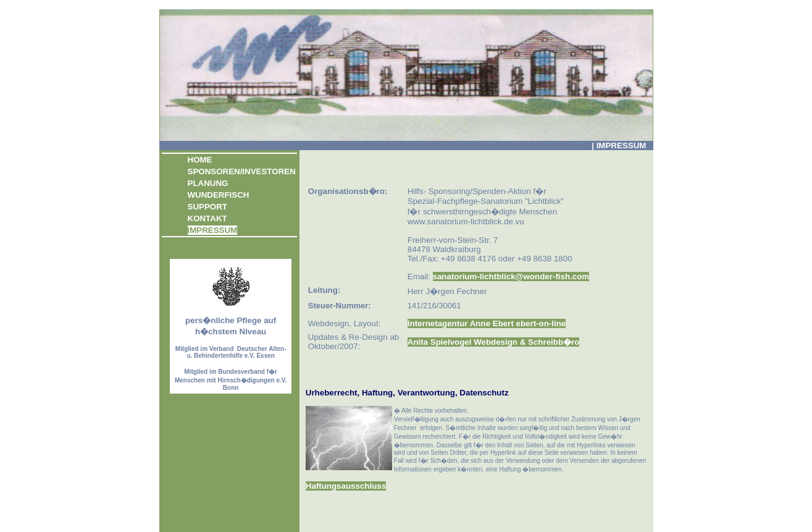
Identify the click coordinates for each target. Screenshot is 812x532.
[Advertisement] (450, 161)
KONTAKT (207, 218)
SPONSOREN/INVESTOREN (242, 171)
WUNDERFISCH (219, 195)
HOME (200, 160)
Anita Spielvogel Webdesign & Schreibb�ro (494, 342)
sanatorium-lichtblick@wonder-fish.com (511, 277)
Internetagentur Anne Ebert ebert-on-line (487, 323)
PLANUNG (208, 183)
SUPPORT (207, 207)
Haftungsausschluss (346, 486)
